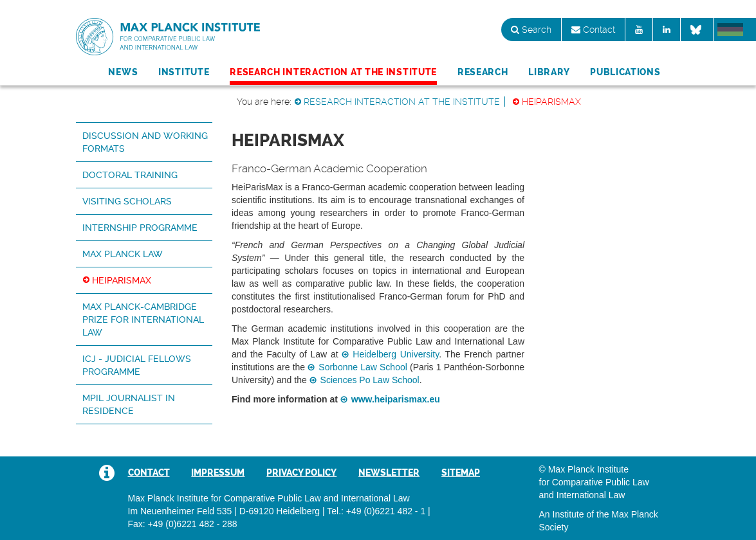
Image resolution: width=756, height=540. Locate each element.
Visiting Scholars (127, 201)
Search (531, 30)
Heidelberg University (396, 354)
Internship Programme (140, 228)
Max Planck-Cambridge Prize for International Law (143, 319)
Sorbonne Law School (363, 367)
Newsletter (389, 473)
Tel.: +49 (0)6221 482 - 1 (376, 511)
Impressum (218, 473)
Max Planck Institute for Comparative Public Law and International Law (168, 37)
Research (483, 72)
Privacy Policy (301, 473)
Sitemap (461, 473)
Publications (625, 72)
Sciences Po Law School (370, 380)
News (123, 72)
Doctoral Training (130, 175)
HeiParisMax (551, 102)
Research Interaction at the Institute (333, 72)
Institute (184, 72)
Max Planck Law (123, 254)
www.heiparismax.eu (396, 399)
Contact (593, 30)
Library (549, 72)
